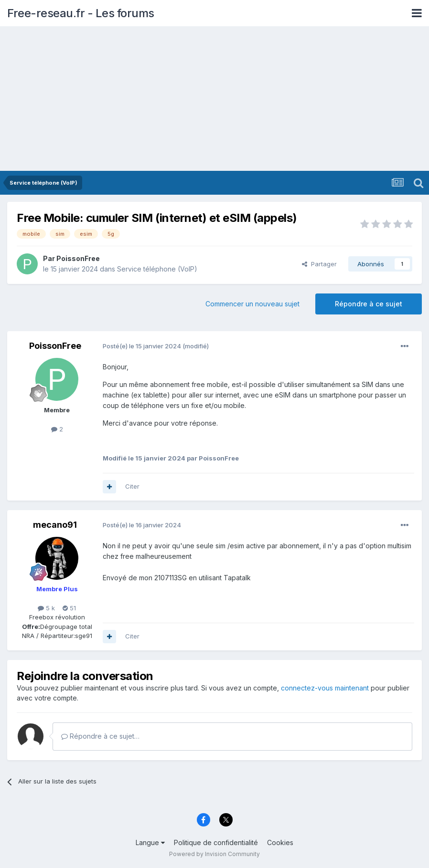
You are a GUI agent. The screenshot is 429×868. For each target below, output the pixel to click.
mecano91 (55, 525)
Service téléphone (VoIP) (157, 269)
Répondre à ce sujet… (100, 736)
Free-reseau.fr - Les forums (81, 13)
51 (69, 608)
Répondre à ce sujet (369, 304)
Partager (319, 264)
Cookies (280, 842)
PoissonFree (78, 258)
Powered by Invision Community (214, 854)
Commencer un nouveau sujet (252, 304)
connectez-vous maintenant (325, 688)
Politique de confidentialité (216, 842)
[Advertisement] (214, 99)
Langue (150, 842)
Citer (132, 486)
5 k (46, 608)
